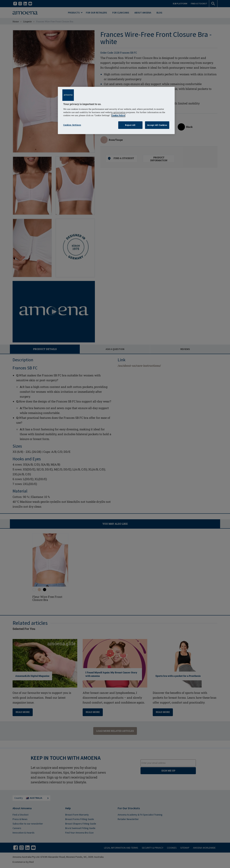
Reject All (130, 125)
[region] (116, 110)
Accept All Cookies (157, 125)
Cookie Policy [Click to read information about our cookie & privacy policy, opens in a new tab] (118, 115)
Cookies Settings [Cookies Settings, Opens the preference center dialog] (72, 125)
